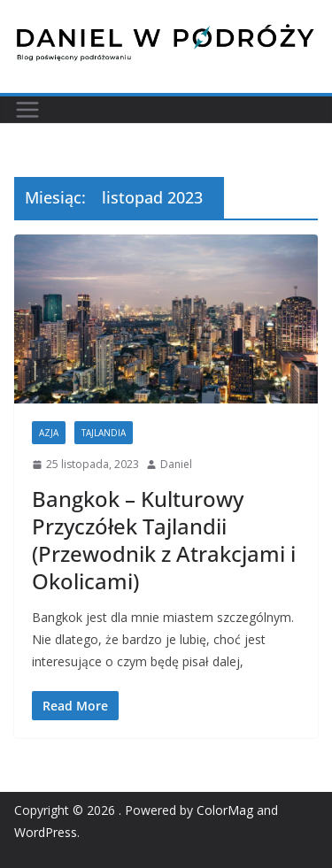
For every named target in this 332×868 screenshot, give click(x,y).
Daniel (176, 464)
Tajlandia (104, 433)
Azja (49, 433)
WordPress (46, 832)
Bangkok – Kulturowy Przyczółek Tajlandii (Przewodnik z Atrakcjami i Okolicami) (164, 540)
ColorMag (225, 810)
